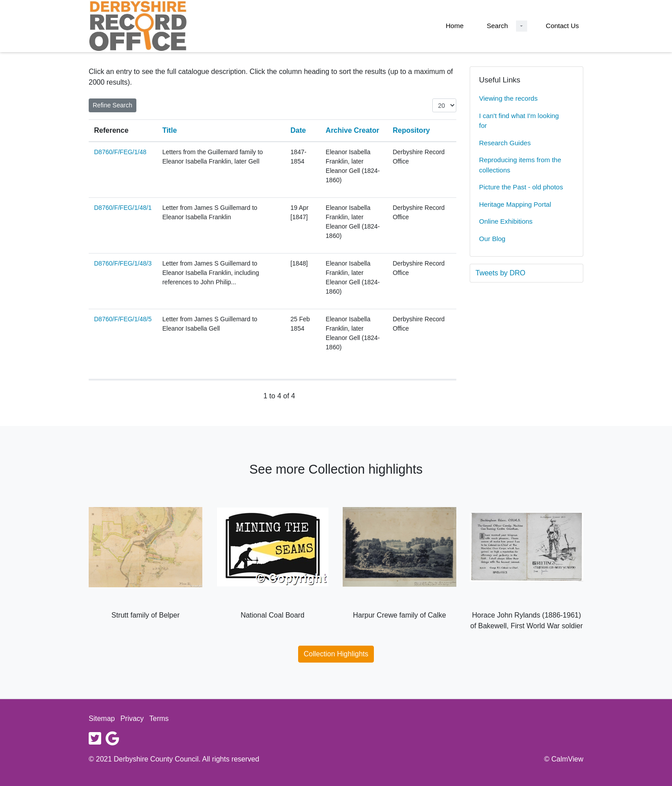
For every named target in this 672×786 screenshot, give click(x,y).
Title (170, 130)
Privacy (132, 718)
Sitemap (102, 718)
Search (497, 26)
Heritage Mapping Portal (515, 204)
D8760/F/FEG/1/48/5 (123, 319)
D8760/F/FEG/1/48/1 (123, 208)
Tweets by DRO (500, 273)
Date (298, 130)
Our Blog (492, 239)
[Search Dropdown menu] (522, 26)
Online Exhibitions (506, 221)
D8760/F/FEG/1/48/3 (123, 263)
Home (455, 26)
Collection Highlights (336, 654)
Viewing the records (508, 98)
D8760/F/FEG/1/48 (120, 152)
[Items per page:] (444, 105)
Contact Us (562, 26)
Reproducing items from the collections (520, 165)
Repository (411, 130)
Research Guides (505, 143)
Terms (159, 718)
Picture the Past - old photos (521, 187)
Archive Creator (352, 130)
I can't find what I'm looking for (519, 121)
